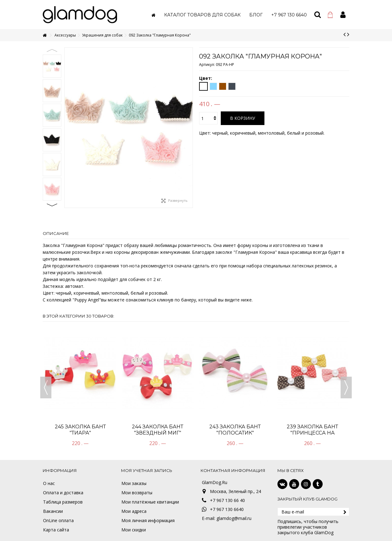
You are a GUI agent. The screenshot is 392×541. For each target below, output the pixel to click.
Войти (343, 15)
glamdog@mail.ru (234, 518)
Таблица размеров (63, 502)
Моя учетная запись (147, 470)
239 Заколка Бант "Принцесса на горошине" (312, 433)
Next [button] (52, 205)
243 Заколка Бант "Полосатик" (235, 430)
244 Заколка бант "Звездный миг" (158, 430)
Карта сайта (56, 530)
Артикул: (207, 65)
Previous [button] (52, 50)
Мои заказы (134, 483)
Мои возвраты (137, 493)
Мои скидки (134, 530)
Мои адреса (134, 511)
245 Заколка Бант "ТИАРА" (80, 430)
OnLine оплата (58, 521)
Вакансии (53, 511)
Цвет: (206, 78)
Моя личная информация (148, 521)
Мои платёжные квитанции (150, 502)
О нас (49, 483)
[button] (202, 15)
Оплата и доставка (63, 493)
